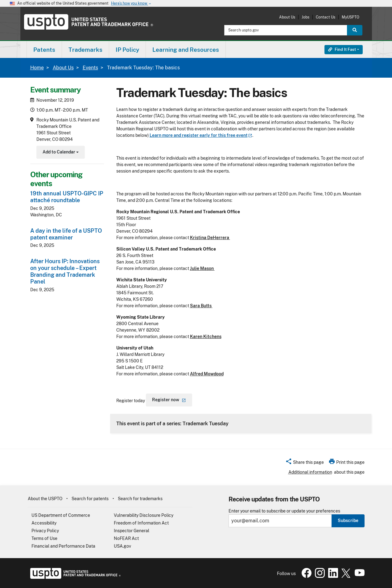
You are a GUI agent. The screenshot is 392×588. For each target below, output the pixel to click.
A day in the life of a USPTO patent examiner (66, 234)
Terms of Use (44, 538)
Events (90, 68)
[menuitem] (44, 49)
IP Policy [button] (127, 50)
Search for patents (90, 499)
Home (37, 68)
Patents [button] (44, 50)
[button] (305, 463)
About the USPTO (45, 499)
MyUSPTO (351, 17)
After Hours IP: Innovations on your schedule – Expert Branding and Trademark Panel (65, 271)
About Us (287, 17)
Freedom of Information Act (141, 523)
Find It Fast (342, 49)
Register (169, 400)
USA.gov (122, 546)
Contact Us (326, 17)
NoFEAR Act (126, 538)
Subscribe (348, 521)
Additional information (310, 472)
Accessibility (44, 523)
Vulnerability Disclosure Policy (144, 515)
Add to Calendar (60, 153)
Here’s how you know (131, 4)
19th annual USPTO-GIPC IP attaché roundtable (67, 197)
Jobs (305, 17)
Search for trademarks (140, 499)
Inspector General (132, 531)
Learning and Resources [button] (186, 50)
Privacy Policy (45, 531)
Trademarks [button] (85, 50)
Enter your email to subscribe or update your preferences (284, 511)
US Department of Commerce (61, 515)
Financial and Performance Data (63, 546)
